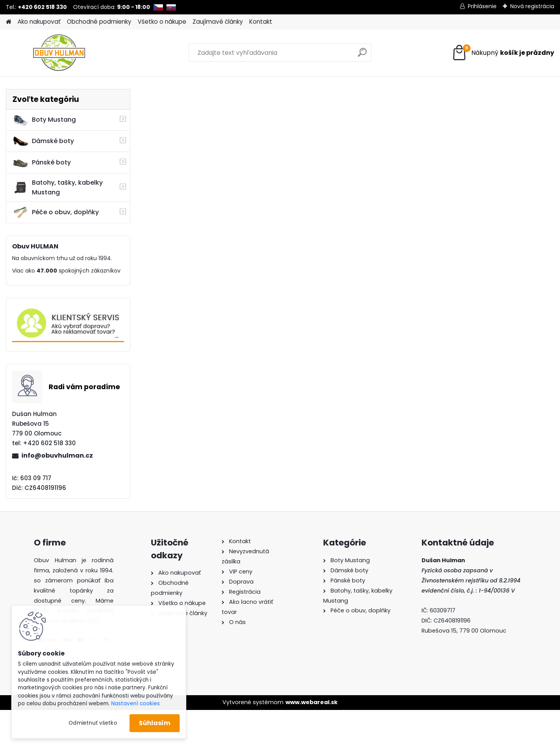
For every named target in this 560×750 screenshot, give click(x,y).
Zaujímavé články (218, 22)
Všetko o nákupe (162, 22)
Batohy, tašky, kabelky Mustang (58, 187)
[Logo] (59, 53)
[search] (362, 55)
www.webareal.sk (311, 702)
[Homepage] (9, 22)
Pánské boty (42, 163)
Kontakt (261, 22)
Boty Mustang (44, 120)
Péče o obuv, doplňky (56, 212)
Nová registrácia (532, 6)
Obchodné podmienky (99, 22)
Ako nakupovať (39, 22)
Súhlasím (155, 723)
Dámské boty (43, 141)
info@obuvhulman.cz (57, 455)
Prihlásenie (482, 6)
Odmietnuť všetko (93, 723)
